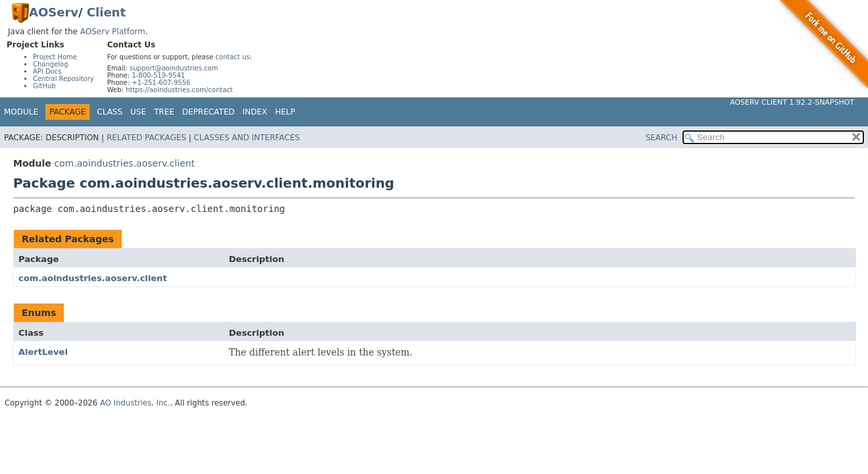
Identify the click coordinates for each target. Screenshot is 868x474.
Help (285, 112)
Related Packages (146, 138)
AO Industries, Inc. (135, 403)
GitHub (44, 86)
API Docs (47, 71)
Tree (164, 112)
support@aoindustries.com (174, 68)
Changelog (51, 64)
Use (138, 112)
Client (106, 12)
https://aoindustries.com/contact (179, 90)
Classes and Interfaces (247, 138)
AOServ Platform (113, 32)
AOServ (54, 12)
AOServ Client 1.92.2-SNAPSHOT (792, 102)
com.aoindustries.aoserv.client (124, 163)
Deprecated (209, 112)
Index (255, 112)
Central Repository (64, 79)
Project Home (55, 57)
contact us (232, 57)
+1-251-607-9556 (161, 83)
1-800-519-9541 (158, 75)
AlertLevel (43, 352)
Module (21, 112)
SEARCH (662, 138)
